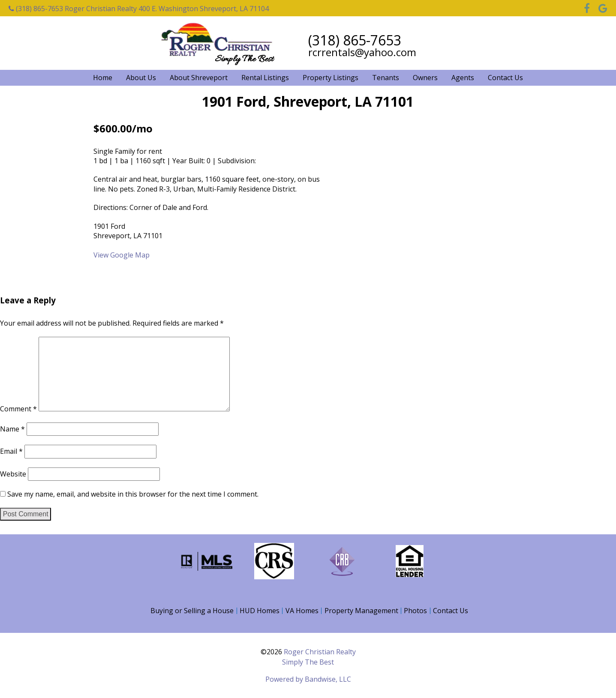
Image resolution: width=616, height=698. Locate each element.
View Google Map (122, 255)
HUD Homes (260, 611)
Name (12, 428)
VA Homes (302, 611)
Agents (463, 78)
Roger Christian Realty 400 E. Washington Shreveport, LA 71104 (167, 9)
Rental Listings (265, 78)
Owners (425, 78)
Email (11, 451)
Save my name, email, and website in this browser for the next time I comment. (133, 494)
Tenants (386, 78)
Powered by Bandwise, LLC (308, 679)
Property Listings (331, 78)
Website (13, 474)
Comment (18, 409)
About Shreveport (199, 78)
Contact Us (505, 78)
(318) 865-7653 (36, 9)
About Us (141, 78)
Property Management (361, 611)
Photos (415, 611)
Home (103, 78)
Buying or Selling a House (192, 611)
